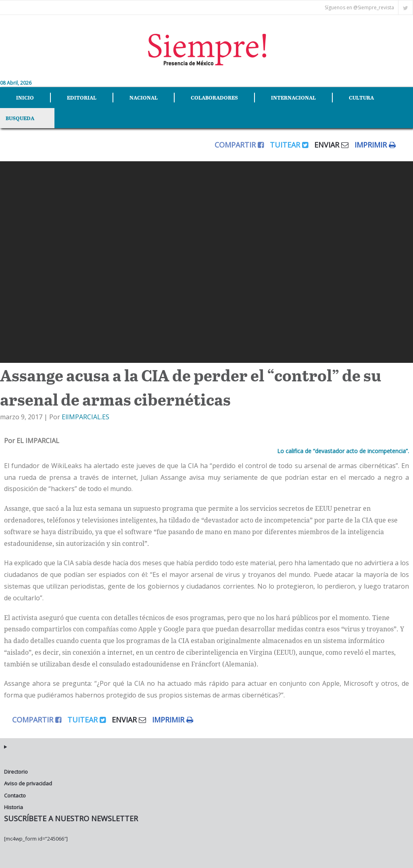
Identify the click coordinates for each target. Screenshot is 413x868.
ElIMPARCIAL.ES (86, 417)
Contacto (15, 795)
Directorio (16, 772)
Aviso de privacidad (28, 783)
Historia (14, 807)
